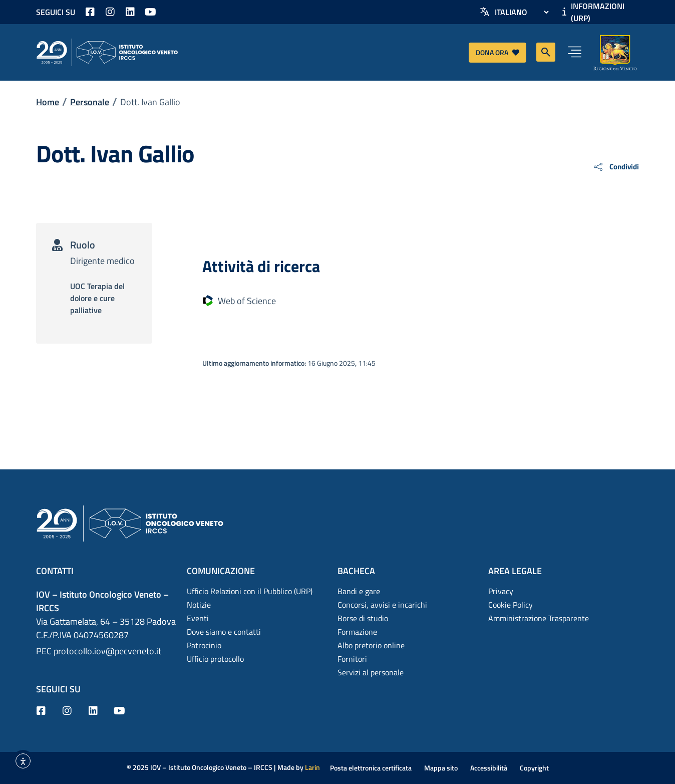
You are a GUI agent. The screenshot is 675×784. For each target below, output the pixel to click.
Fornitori (352, 659)
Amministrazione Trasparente (539, 618)
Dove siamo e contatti (224, 632)
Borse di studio (363, 618)
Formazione (357, 632)
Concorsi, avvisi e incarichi (382, 605)
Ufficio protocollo (215, 659)
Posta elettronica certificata (371, 768)
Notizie (199, 605)
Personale (90, 102)
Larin (312, 767)
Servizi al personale (371, 672)
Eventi (198, 618)
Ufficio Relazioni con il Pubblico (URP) (250, 591)
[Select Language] (522, 12)
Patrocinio (204, 645)
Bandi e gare (359, 591)
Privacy (501, 591)
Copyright (534, 768)
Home (48, 102)
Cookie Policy (511, 605)
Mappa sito (441, 768)
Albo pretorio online (371, 645)
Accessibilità (489, 768)
